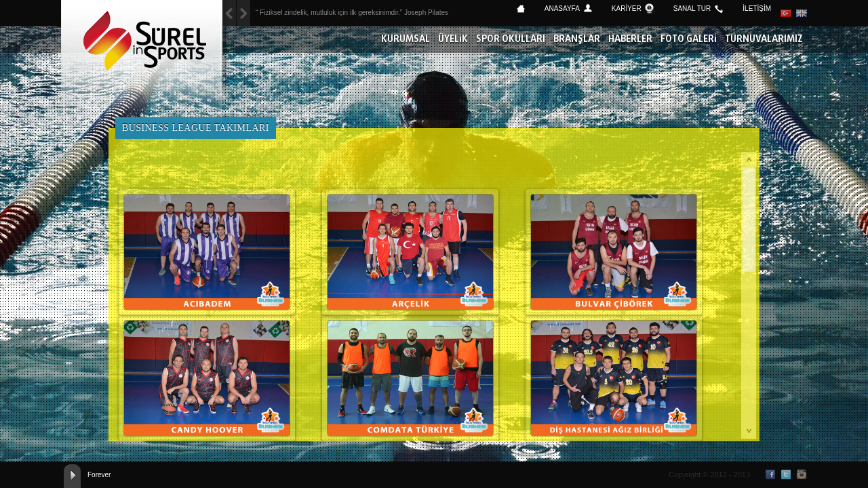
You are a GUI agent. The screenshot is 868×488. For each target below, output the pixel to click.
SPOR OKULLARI (511, 40)
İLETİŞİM (757, 8)
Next (229, 13)
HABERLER (630, 40)
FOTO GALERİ (689, 40)
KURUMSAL (406, 40)
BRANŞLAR (577, 40)
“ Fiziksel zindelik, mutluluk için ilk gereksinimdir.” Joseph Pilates (352, 13)
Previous (243, 13)
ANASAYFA (562, 8)
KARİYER (627, 8)
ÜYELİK (453, 40)
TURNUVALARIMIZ (764, 40)
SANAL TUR (692, 8)
